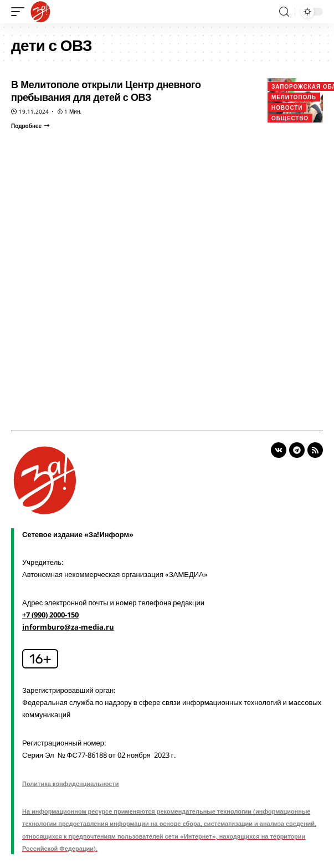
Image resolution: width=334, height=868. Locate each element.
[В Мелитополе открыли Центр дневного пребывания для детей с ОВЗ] (30, 126)
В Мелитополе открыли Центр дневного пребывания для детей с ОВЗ (106, 90)
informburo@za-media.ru (68, 627)
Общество (290, 118)
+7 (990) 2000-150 (50, 615)
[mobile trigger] (20, 12)
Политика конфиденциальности (71, 783)
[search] (284, 12)
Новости (287, 108)
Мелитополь (294, 97)
